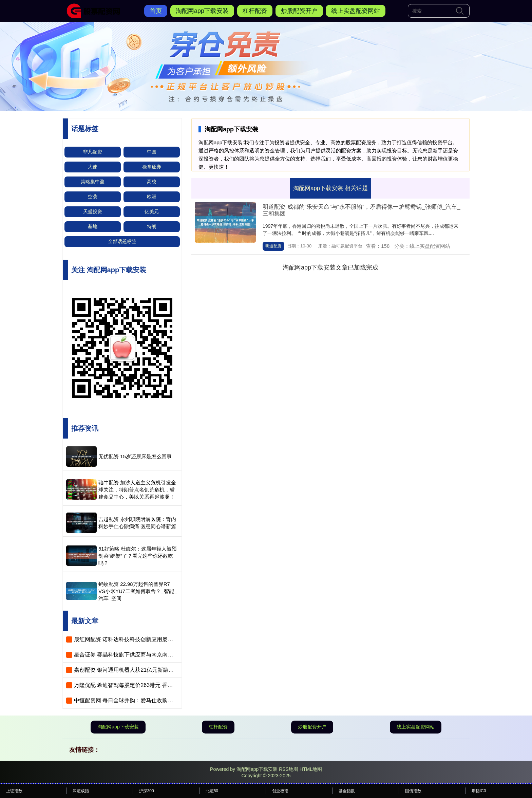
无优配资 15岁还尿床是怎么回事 (135, 456)
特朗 (152, 226)
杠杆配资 (255, 11)
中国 (152, 152)
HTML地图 (311, 769)
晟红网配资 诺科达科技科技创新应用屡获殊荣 (129, 639)
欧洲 (152, 197)
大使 (93, 167)
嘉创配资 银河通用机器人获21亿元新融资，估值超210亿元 (145, 670)
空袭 (93, 197)
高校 (152, 182)
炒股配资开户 (299, 11)
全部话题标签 (122, 241)
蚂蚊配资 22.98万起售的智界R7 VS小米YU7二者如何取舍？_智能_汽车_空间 (138, 591)
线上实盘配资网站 (356, 11)
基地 (93, 226)
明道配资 (273, 246)
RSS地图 (289, 769)
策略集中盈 (93, 182)
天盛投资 (93, 211)
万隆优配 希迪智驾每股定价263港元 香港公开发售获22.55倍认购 (152, 685)
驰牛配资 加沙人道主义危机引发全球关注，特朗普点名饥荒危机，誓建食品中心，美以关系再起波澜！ (137, 490)
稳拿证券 (152, 167)
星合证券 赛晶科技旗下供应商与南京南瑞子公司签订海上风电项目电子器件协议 (170, 655)
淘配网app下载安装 (202, 11)
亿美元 (152, 211)
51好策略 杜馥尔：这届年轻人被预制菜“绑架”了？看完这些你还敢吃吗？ (138, 556)
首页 (156, 11)
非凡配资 (93, 152)
